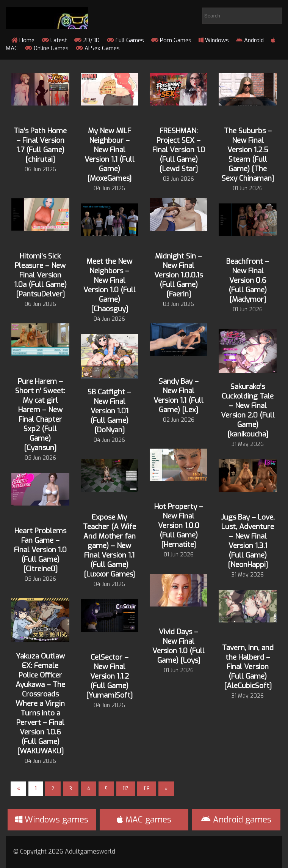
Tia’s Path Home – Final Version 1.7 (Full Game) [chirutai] (40, 145)
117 (126, 789)
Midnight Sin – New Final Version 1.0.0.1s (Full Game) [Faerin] (178, 275)
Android (250, 40)
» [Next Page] (166, 789)
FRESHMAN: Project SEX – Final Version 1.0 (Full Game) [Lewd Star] (179, 150)
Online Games (47, 48)
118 (147, 789)
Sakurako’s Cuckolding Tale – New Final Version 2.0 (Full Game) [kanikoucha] (248, 410)
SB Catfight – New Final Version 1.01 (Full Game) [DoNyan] (109, 411)
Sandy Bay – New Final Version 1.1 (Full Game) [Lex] (178, 395)
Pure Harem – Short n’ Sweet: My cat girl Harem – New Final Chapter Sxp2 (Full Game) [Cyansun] (40, 414)
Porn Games (171, 40)
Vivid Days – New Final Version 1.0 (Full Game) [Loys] (178, 646)
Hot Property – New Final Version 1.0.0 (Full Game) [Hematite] (179, 525)
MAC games (144, 820)
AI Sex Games (98, 48)
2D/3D (87, 40)
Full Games (125, 40)
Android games (236, 820)
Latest (54, 40)
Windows (214, 40)
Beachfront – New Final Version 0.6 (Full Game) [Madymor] (248, 280)
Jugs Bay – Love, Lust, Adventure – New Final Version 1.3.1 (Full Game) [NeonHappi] (248, 541)
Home (23, 40)
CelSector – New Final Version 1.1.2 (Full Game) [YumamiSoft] (109, 676)
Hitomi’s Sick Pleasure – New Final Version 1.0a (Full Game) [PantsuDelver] (40, 275)
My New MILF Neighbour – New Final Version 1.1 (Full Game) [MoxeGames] (110, 154)
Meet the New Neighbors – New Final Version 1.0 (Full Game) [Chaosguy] (110, 285)
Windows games (52, 820)
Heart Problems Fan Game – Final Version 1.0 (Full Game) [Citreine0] (40, 550)
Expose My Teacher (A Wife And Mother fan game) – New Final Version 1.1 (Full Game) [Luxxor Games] (110, 546)
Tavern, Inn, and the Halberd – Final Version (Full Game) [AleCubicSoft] (248, 667)
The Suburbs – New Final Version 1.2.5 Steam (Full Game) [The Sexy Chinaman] (248, 154)
